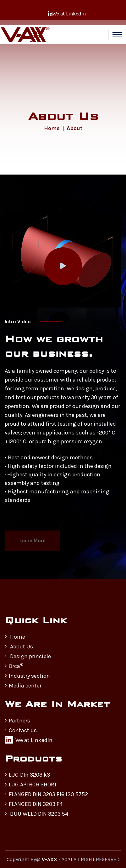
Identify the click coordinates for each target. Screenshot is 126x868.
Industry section (27, 676)
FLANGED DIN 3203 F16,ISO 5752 (46, 794)
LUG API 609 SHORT (31, 785)
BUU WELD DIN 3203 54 (36, 814)
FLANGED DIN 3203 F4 (34, 804)
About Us (19, 647)
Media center (23, 686)
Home (52, 128)
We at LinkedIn (67, 14)
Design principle (28, 656)
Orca (14, 666)
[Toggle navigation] (117, 35)
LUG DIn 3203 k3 (27, 775)
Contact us (21, 730)
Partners (17, 721)
